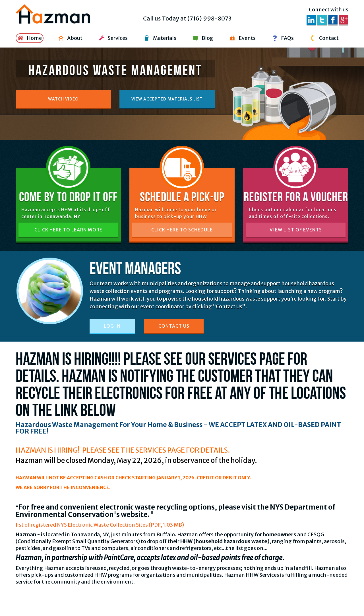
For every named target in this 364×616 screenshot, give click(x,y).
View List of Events (296, 230)
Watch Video (63, 99)
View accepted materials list (167, 99)
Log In (112, 326)
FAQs (282, 38)
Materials (159, 38)
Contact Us (174, 326)
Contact (324, 38)
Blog (202, 38)
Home (29, 38)
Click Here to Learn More (68, 230)
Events (242, 38)
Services (112, 38)
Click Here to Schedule (182, 230)
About (70, 38)
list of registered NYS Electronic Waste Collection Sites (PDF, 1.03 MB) (100, 525)
